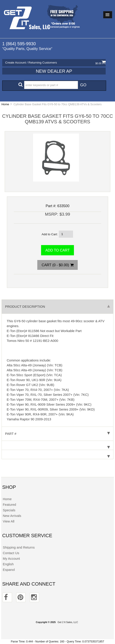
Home (5, 104)
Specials (9, 510)
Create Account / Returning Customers (31, 63)
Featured (9, 505)
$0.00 (101, 63)
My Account (11, 558)
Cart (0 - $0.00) (57, 265)
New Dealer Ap (54, 71)
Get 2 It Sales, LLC (68, 622)
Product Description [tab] (57, 307)
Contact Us (11, 553)
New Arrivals (12, 516)
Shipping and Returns (19, 547)
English (8, 564)
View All (8, 521)
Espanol (9, 570)
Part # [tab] (57, 434)
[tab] (57, 445)
